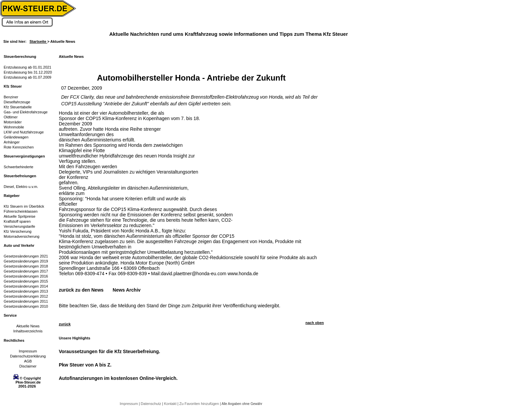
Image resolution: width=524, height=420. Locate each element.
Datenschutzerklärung (28, 356)
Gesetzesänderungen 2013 (26, 291)
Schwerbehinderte (19, 167)
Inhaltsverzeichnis (28, 331)
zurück (65, 324)
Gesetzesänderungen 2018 (26, 266)
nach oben (315, 323)
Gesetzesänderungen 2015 (26, 281)
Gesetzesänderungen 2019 (26, 261)
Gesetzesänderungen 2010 (26, 306)
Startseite (38, 41)
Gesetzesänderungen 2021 (26, 256)
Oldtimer (11, 117)
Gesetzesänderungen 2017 (26, 271)
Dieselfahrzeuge (17, 102)
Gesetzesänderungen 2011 (26, 301)
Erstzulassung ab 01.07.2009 (28, 77)
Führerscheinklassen (21, 211)
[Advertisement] (256, 152)
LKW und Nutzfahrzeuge (24, 132)
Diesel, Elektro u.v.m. (21, 187)
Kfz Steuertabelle (18, 107)
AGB (28, 361)
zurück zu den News (81, 290)
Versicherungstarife (19, 226)
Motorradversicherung (22, 236)
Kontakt (171, 404)
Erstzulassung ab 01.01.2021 (28, 67)
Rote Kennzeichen (19, 147)
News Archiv (127, 290)
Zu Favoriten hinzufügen (200, 404)
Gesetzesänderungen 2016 (26, 276)
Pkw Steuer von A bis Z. (85, 365)
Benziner (11, 97)
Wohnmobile (14, 127)
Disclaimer (28, 366)
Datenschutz (151, 404)
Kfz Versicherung (18, 231)
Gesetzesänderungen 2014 (26, 286)
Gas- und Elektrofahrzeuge (26, 112)
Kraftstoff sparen (17, 221)
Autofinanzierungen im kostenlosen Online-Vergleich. (118, 378)
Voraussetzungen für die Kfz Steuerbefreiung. (109, 351)
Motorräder (13, 122)
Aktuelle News (28, 326)
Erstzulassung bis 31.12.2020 (28, 72)
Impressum (28, 351)
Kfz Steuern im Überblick (24, 206)
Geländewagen (16, 137)
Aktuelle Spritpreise (20, 216)
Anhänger (12, 142)
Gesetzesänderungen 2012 (26, 296)
